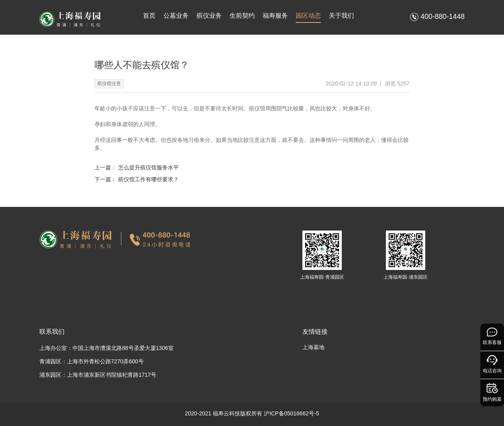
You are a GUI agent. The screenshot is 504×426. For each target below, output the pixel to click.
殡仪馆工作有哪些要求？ (148, 179)
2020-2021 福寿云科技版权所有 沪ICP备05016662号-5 (252, 413)
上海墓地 (313, 347)
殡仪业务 (209, 16)
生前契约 (242, 16)
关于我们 (341, 16)
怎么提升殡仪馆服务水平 (148, 167)
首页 (149, 16)
